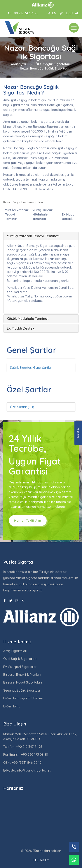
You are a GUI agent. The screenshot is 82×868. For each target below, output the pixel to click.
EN (54, 13)
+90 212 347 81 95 (29, 747)
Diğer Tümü (12, 706)
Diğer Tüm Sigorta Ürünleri (23, 698)
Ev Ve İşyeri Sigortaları (20, 667)
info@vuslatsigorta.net (34, 770)
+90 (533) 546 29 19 (26, 763)
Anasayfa (18, 64)
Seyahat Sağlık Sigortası (22, 690)
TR (48, 13)
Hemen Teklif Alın (28, 521)
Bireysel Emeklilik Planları (22, 675)
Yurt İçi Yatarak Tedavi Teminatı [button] (33, 236)
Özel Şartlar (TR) (22, 407)
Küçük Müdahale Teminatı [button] (28, 319)
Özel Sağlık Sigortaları (53, 64)
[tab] (41, 236)
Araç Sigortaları (15, 651)
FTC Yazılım (41, 860)
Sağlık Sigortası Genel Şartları (31, 368)
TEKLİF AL (69, 13)
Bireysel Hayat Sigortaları (23, 682)
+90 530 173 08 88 (34, 754)
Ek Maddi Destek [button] (21, 328)
